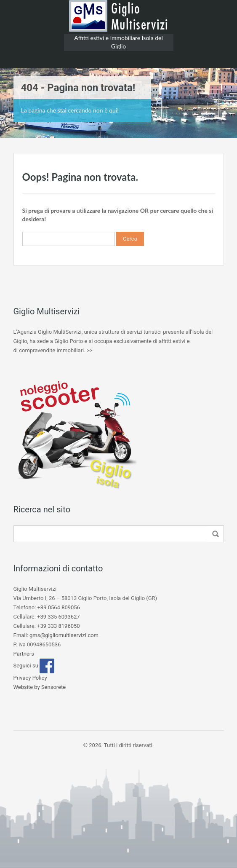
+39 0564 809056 (59, 607)
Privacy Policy (30, 678)
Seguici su (34, 666)
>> (90, 350)
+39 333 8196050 (59, 626)
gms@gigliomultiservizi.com (64, 635)
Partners (24, 654)
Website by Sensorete (40, 687)
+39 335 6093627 (59, 617)
